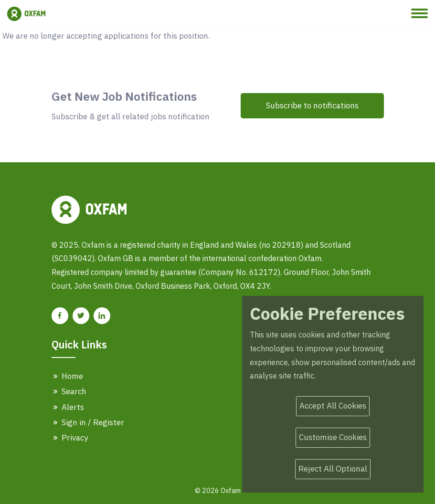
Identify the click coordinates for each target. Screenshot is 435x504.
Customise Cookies (333, 437)
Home (67, 376)
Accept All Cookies (333, 406)
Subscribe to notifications (312, 105)
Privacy (70, 438)
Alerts (68, 407)
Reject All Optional (333, 469)
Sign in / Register (88, 422)
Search (69, 391)
